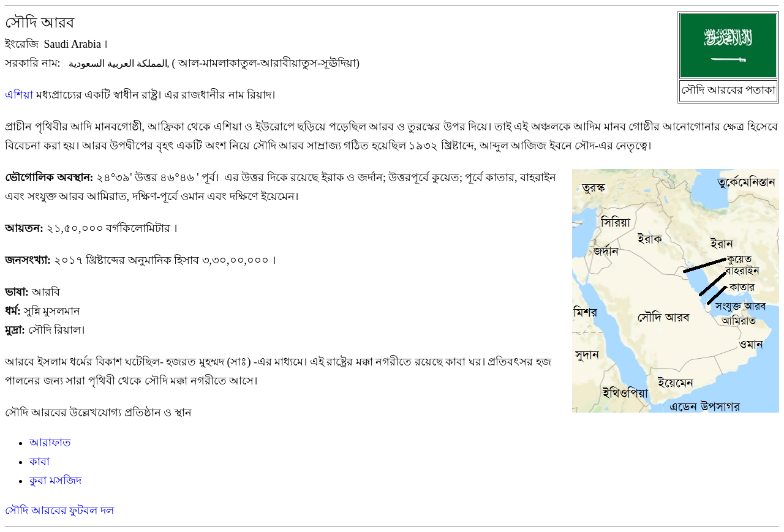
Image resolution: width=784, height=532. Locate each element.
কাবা (40, 462)
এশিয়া (19, 95)
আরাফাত (50, 443)
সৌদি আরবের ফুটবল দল (59, 511)
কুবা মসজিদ (55, 481)
